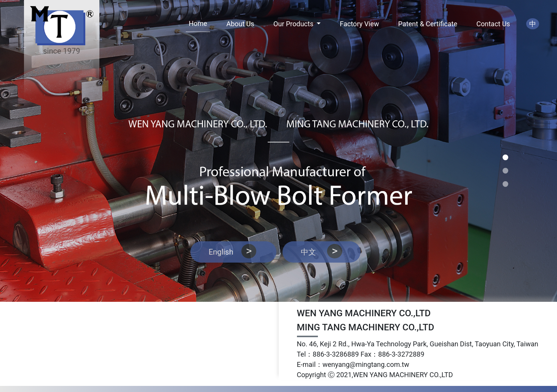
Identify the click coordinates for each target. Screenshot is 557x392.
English (233, 251)
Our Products (294, 24)
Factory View (360, 24)
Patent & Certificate (428, 24)
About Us (240, 24)
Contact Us (493, 24)
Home (198, 23)
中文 (322, 251)
